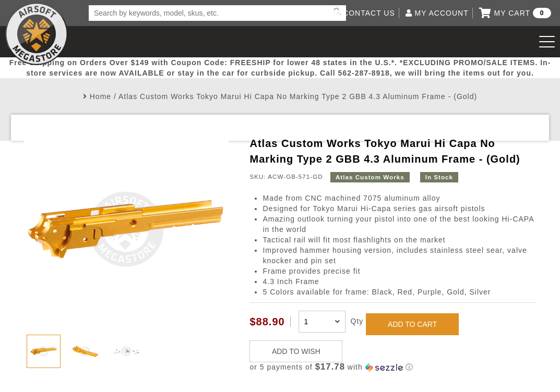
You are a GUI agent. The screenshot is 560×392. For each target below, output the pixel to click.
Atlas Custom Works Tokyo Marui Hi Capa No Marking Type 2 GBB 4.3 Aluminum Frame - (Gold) (298, 96)
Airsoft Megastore (37, 34)
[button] (392, 367)
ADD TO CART (412, 324)
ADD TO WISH (296, 351)
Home (100, 96)
